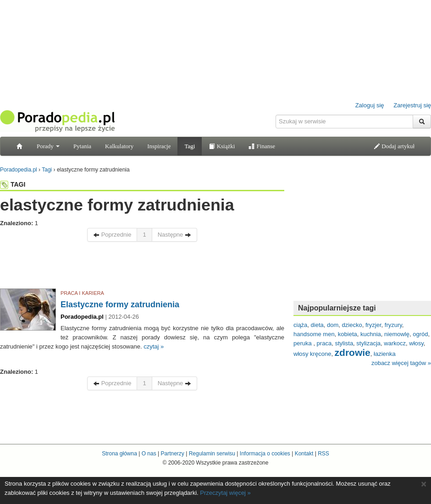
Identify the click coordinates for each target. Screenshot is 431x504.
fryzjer (373, 325)
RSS (323, 454)
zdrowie (353, 352)
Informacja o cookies (265, 454)
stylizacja (368, 343)
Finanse (262, 146)
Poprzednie (112, 235)
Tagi (190, 146)
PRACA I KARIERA (82, 293)
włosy (416, 343)
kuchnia (371, 334)
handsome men (314, 334)
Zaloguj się (370, 105)
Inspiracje (159, 146)
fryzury (393, 325)
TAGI (13, 184)
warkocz (395, 343)
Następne (174, 235)
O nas (149, 454)
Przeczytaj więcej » (225, 493)
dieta (317, 325)
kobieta (348, 334)
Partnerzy (172, 454)
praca (324, 343)
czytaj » (154, 346)
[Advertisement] (142, 267)
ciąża (300, 325)
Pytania (82, 146)
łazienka (385, 354)
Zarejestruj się (412, 105)
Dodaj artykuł (394, 146)
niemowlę (397, 334)
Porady (48, 146)
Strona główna (119, 454)
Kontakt (304, 454)
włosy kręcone (312, 354)
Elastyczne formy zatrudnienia (120, 305)
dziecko (352, 325)
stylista (344, 343)
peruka (303, 343)
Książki (222, 146)
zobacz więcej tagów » (401, 363)
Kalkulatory (119, 146)
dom (333, 325)
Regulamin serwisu (212, 454)
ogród (420, 334)
